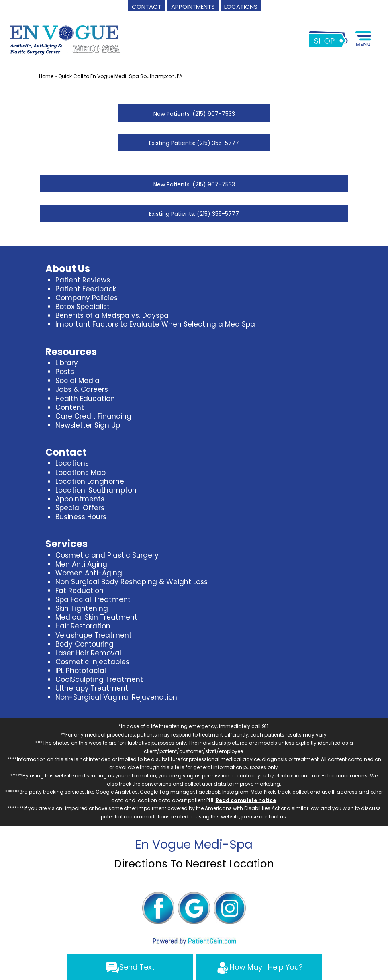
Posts (65, 372)
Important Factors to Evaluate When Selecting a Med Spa (155, 324)
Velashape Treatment (94, 635)
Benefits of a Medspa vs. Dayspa (112, 315)
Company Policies (87, 298)
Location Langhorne (90, 481)
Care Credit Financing (93, 416)
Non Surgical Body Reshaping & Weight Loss (132, 582)
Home (46, 76)
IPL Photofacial (81, 671)
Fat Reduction (80, 591)
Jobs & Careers (82, 389)
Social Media (78, 381)
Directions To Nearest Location (194, 864)
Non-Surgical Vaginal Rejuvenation (116, 697)
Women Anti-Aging (89, 573)
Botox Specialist (83, 307)
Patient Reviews (83, 280)
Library (67, 363)
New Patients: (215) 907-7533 (194, 114)
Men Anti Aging (81, 564)
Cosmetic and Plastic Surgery (107, 555)
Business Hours (81, 517)
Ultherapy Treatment (92, 688)
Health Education (85, 399)
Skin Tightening (82, 608)
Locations (72, 463)
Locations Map (81, 473)
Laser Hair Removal (88, 653)
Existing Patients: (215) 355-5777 (194, 143)
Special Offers (80, 508)
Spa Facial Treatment (93, 599)
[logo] (65, 39)
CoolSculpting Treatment (99, 679)
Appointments (80, 499)
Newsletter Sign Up (88, 425)
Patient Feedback (86, 289)
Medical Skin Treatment (96, 617)
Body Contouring (85, 644)
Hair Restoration (83, 626)
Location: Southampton (96, 490)
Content (70, 407)
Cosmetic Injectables (92, 662)
